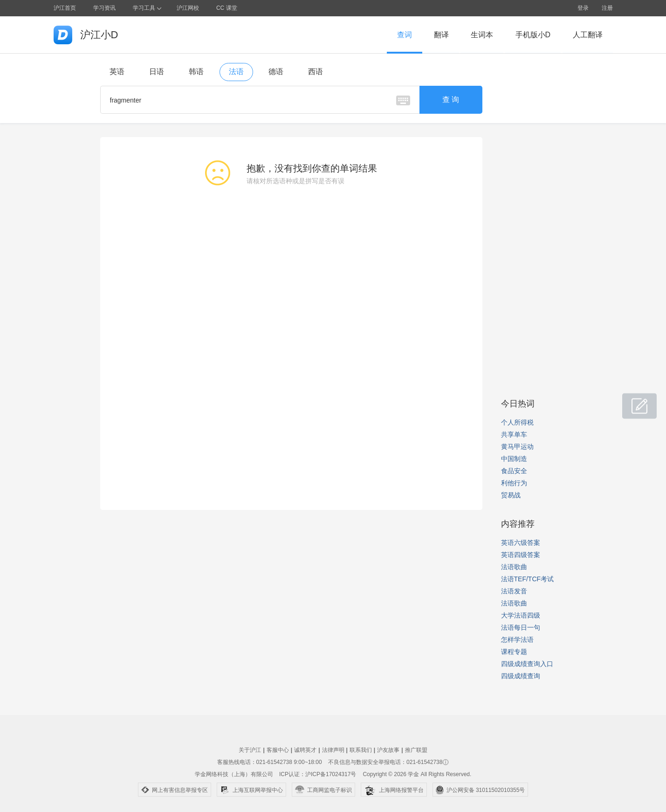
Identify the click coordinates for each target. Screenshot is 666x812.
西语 (316, 72)
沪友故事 (388, 750)
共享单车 (514, 434)
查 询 (451, 100)
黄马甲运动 (517, 447)
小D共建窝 (631, 401)
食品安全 (514, 471)
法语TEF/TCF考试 (528, 579)
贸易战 (511, 495)
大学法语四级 (521, 615)
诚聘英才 (305, 750)
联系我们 (361, 750)
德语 (276, 72)
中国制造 (514, 459)
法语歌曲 (514, 567)
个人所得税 (517, 422)
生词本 (482, 35)
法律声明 (333, 750)
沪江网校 (188, 8)
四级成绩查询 (521, 676)
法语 (236, 72)
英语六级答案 (521, 543)
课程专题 (514, 652)
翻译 (441, 35)
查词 (405, 35)
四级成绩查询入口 (527, 664)
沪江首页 (65, 8)
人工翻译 (588, 35)
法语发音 (514, 591)
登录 (583, 8)
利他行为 (514, 483)
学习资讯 (104, 8)
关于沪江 (250, 750)
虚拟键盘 (403, 100)
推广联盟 (416, 750)
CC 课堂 (227, 8)
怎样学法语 (517, 640)
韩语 (196, 72)
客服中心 (278, 750)
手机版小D (533, 35)
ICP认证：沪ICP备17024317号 (318, 774)
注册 (607, 8)
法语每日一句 (521, 627)
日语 (157, 72)
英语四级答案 (521, 555)
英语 (117, 72)
